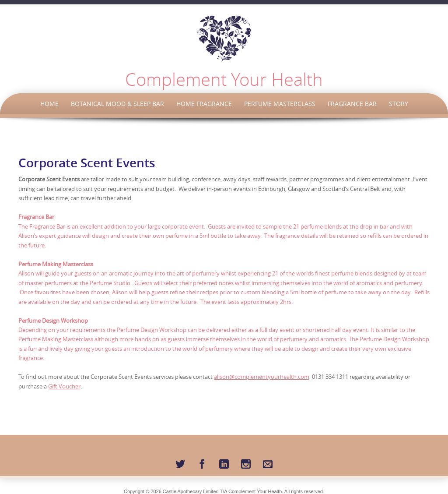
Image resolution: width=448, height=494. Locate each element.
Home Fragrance (204, 104)
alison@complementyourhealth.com (262, 377)
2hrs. (286, 302)
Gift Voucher (64, 386)
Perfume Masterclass (280, 104)
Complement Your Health (224, 79)
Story (399, 104)
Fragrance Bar (352, 104)
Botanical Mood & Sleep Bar (117, 104)
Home (49, 104)
